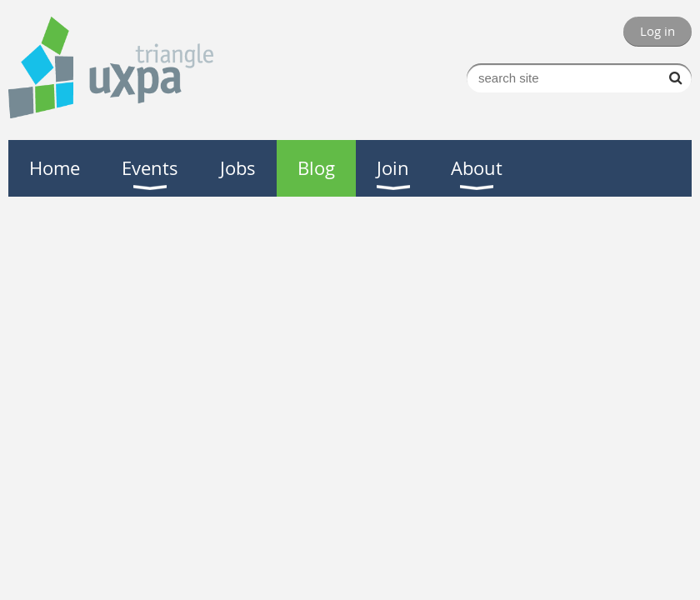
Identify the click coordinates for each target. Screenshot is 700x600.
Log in (657, 31)
